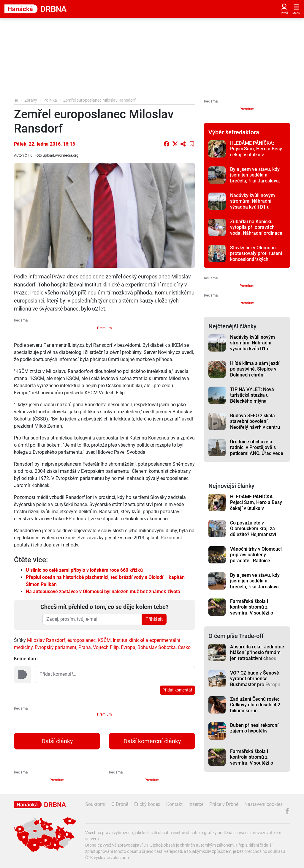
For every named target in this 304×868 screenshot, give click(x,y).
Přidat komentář (177, 690)
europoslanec (81, 640)
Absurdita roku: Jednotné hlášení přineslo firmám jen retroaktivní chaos (257, 653)
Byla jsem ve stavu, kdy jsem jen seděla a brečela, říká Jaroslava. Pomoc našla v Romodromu (255, 181)
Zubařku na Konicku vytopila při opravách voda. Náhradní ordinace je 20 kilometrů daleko (256, 230)
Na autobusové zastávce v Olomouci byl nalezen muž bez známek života (103, 591)
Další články (57, 741)
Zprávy (31, 100)
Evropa (128, 647)
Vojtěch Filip (106, 647)
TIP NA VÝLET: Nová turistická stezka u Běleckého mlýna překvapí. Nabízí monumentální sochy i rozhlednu (254, 404)
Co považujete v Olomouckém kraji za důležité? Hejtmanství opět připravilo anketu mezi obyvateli (253, 534)
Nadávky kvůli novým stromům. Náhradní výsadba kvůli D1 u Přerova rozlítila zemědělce (252, 207)
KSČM (104, 640)
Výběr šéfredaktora (234, 132)
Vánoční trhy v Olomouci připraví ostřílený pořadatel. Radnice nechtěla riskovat (256, 558)
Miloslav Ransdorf (46, 640)
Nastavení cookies (263, 804)
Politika (50, 100)
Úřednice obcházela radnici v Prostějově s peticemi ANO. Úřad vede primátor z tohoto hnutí (257, 450)
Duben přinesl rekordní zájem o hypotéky (254, 728)
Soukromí (95, 804)
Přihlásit (154, 619)
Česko (184, 647)
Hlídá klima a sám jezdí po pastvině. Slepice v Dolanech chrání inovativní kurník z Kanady (258, 372)
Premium (104, 328)
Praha (85, 647)
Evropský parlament (56, 647)
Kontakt (174, 804)
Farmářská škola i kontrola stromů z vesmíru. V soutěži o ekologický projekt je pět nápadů (256, 613)
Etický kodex (147, 804)
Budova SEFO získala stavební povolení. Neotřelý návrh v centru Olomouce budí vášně (255, 424)
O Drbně (120, 804)
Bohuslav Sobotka (157, 647)
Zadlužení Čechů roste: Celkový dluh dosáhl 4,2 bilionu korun (255, 705)
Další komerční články (152, 741)
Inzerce (196, 804)
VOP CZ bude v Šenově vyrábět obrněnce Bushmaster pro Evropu (255, 679)
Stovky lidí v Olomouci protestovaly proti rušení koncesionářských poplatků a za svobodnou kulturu (257, 259)
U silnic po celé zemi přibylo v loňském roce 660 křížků (84, 570)
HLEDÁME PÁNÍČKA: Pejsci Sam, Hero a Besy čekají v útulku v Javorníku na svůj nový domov (256, 155)
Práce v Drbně (224, 804)
